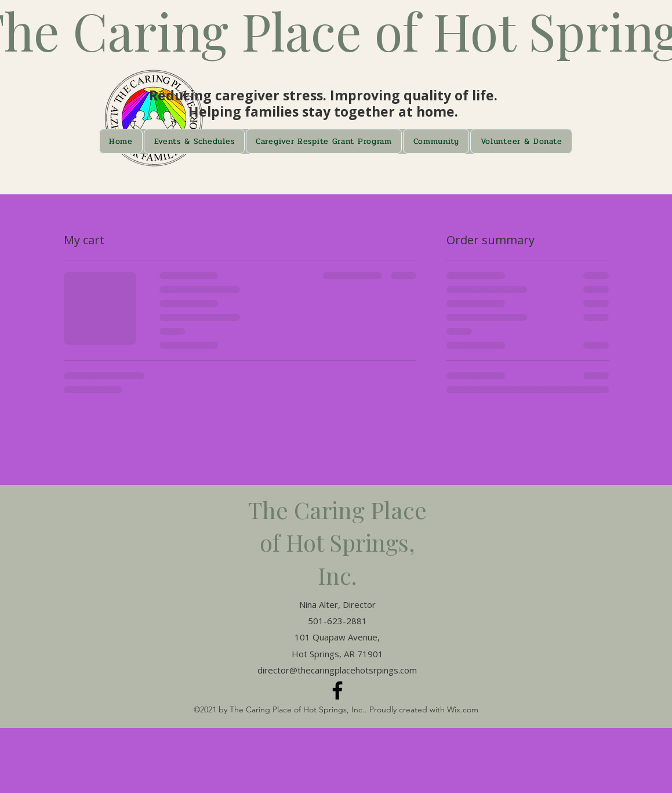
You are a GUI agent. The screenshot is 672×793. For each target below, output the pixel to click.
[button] (194, 141)
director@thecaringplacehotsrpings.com (337, 670)
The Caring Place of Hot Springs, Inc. (337, 542)
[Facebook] (337, 690)
